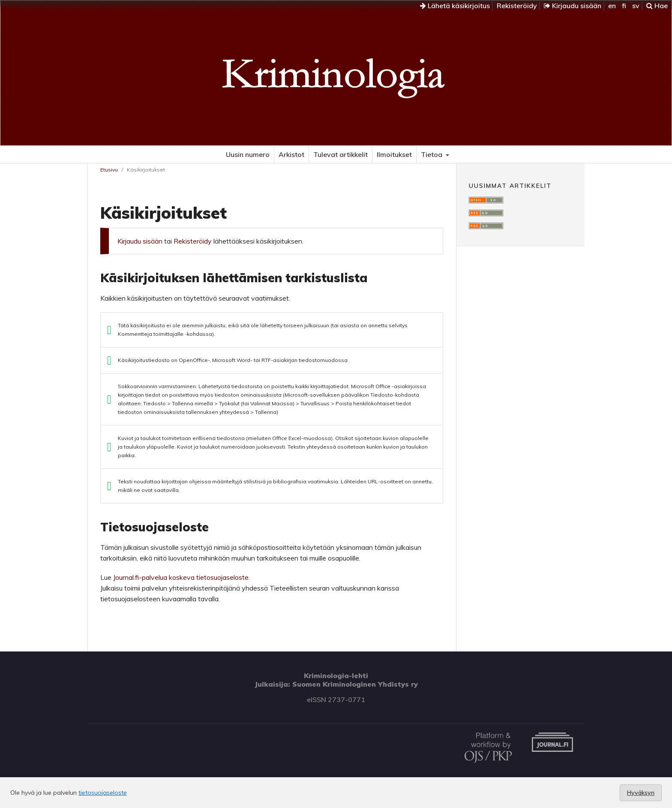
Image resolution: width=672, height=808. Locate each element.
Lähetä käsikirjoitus (455, 6)
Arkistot (291, 154)
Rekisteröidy (517, 6)
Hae (657, 6)
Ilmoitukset (394, 154)
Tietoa (432, 154)
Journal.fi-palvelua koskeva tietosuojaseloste (181, 577)
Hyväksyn (641, 793)
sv (636, 6)
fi (624, 6)
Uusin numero (248, 154)
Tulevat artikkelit (340, 154)
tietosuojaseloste (103, 793)
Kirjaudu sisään (573, 6)
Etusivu (109, 170)
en (612, 6)
